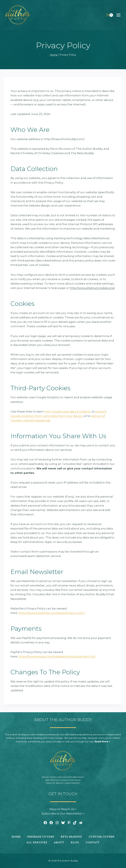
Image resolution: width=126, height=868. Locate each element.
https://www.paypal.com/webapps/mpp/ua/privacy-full (57, 656)
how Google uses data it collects (67, 412)
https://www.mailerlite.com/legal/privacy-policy (52, 613)
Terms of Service (55, 783)
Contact (76, 783)
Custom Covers (102, 837)
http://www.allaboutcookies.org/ (92, 288)
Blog (75, 842)
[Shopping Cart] (110, 15)
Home (16, 837)
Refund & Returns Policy (71, 777)
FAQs (67, 783)
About (59, 842)
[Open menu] (120, 15)
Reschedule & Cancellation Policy (63, 780)
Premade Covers (41, 837)
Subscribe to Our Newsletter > (63, 814)
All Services (37, 842)
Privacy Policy (49, 777)
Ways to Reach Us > (63, 809)
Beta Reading (71, 837)
